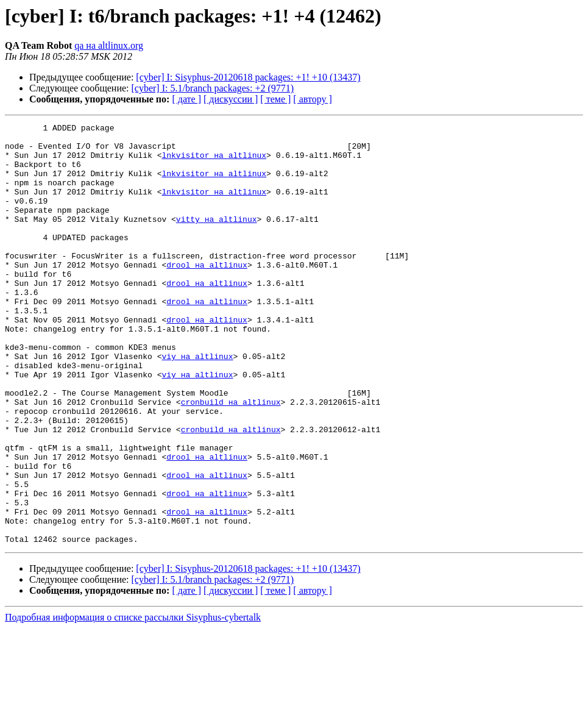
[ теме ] (275, 99)
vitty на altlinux (217, 239)
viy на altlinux (197, 404)
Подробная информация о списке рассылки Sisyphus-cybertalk (133, 701)
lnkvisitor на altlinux (214, 162)
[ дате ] (186, 99)
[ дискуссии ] (231, 99)
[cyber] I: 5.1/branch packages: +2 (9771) (213, 88)
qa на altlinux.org (109, 45)
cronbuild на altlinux (231, 458)
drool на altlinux (207, 294)
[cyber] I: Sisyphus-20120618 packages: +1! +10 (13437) (248, 77)
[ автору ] (312, 99)
